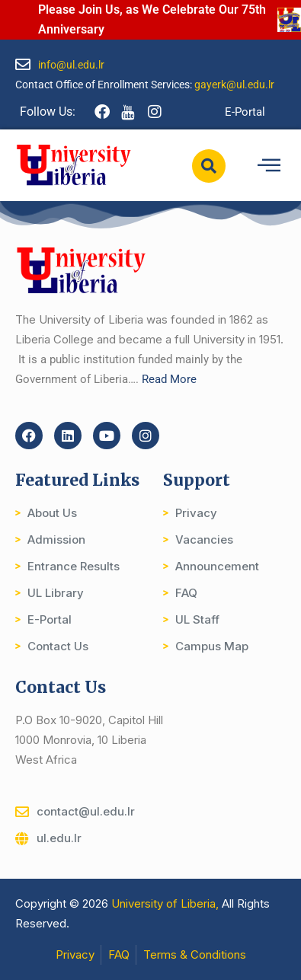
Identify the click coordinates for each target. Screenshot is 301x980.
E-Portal (245, 112)
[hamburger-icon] (269, 166)
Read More (169, 379)
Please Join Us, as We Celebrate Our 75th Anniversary (152, 19)
